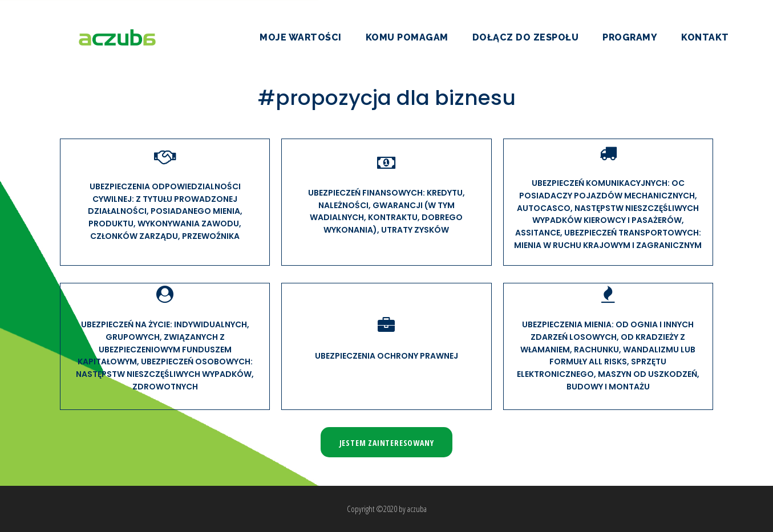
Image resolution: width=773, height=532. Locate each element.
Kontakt (705, 37)
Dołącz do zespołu (526, 37)
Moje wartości (301, 37)
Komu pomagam (407, 37)
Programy (630, 37)
